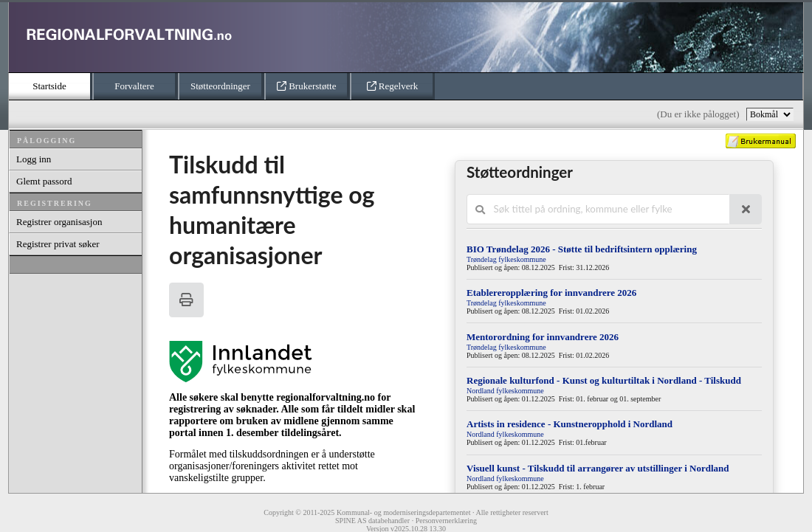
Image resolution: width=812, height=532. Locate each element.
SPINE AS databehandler (372, 521)
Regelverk (393, 86)
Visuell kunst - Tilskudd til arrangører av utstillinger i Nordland (598, 468)
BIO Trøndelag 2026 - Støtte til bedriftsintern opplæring (582, 249)
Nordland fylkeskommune (505, 391)
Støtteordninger (220, 86)
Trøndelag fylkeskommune (506, 259)
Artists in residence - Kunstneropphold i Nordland (570, 424)
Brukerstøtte (307, 86)
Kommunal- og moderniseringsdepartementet (404, 512)
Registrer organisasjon (59, 222)
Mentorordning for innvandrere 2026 (543, 337)
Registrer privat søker (58, 244)
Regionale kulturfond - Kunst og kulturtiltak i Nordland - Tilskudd (604, 380)
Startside (49, 86)
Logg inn (34, 159)
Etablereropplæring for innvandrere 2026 (551, 293)
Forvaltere (134, 86)
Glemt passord (44, 181)
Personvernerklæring (446, 521)
